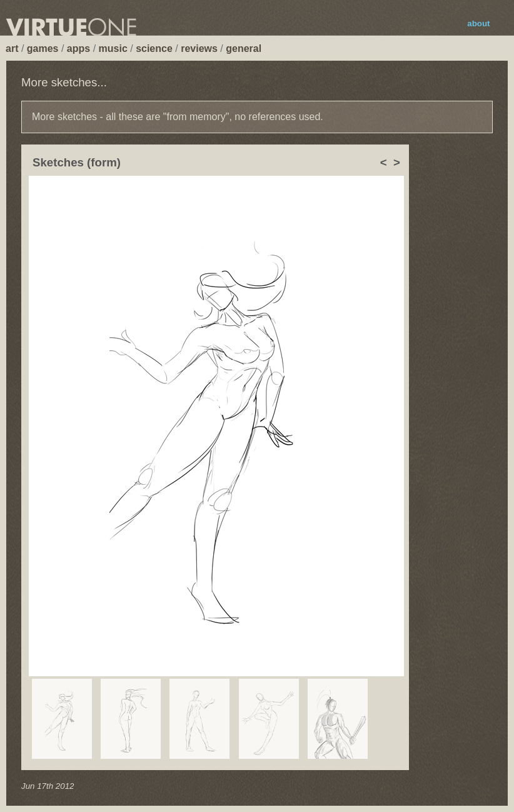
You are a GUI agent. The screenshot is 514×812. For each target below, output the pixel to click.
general (244, 48)
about (478, 23)
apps (78, 48)
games (43, 48)
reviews (199, 48)
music (113, 48)
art (12, 48)
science (154, 48)
